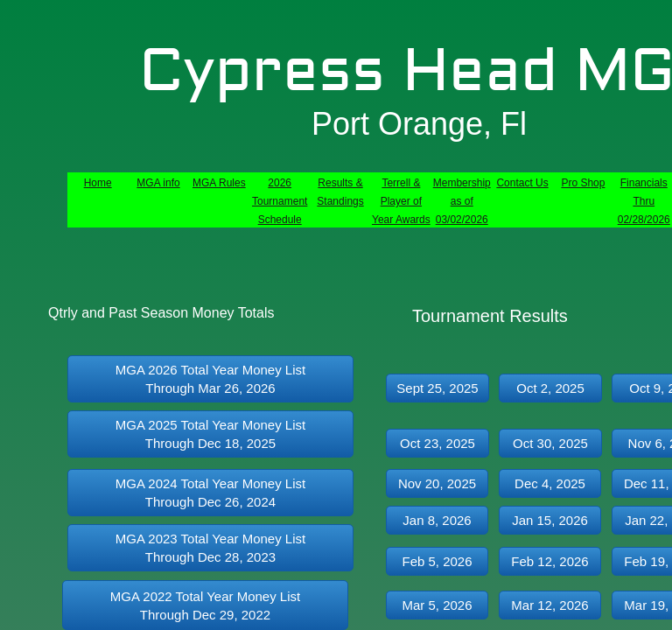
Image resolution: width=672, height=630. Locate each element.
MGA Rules (219, 183)
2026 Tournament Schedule (280, 201)
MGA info (158, 183)
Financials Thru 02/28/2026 (644, 201)
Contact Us (522, 183)
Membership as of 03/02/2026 (462, 201)
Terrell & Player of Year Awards (401, 201)
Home (98, 183)
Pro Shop (583, 183)
